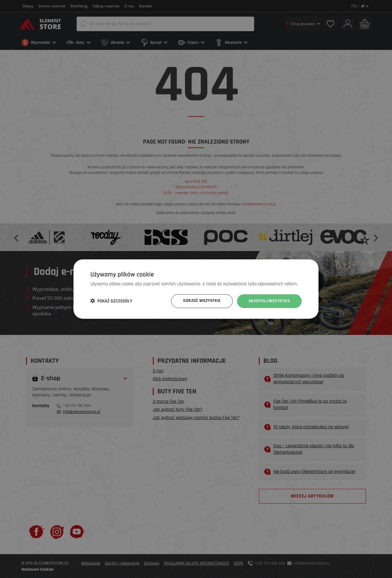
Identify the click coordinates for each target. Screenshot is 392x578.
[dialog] (196, 289)
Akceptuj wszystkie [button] (269, 301)
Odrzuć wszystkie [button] (202, 301)
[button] (111, 301)
